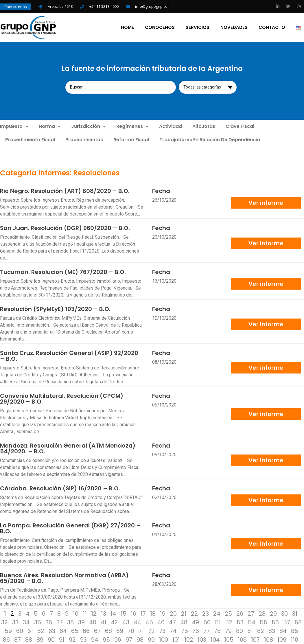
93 (83, 639)
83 (272, 631)
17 (143, 613)
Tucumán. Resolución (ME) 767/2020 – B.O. (63, 272)
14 (113, 613)
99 (151, 639)
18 (153, 613)
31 (295, 613)
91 (62, 639)
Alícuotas (204, 126)
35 (38, 622)
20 (173, 613)
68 (108, 631)
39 (81, 622)
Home (128, 27)
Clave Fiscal (240, 126)
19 (163, 613)
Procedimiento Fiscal (30, 139)
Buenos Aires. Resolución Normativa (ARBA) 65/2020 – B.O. (64, 578)
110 (294, 639)
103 (202, 639)
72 (151, 631)
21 (184, 613)
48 (184, 622)
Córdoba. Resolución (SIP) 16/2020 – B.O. (60, 488)
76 (196, 631)
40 (93, 622)
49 (195, 622)
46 (161, 622)
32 (4, 622)
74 (173, 631)
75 (185, 631)
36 (49, 622)
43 (126, 622)
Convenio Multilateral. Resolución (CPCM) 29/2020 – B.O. (62, 398)
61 (30, 631)
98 (140, 639)
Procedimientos (84, 139)
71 (141, 631)
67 (97, 631)
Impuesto (14, 126)
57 (287, 622)
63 (52, 631)
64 (63, 631)
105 (229, 639)
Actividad (171, 126)
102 (189, 639)
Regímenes (132, 126)
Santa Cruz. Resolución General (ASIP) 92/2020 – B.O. (69, 356)
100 (164, 639)
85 (295, 631)
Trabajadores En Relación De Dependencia (210, 139)
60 (20, 631)
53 (240, 622)
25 (228, 613)
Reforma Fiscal (131, 139)
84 (283, 631)
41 (104, 622)
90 (51, 639)
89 (40, 639)
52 (229, 622)
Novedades (235, 27)
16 (133, 613)
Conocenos (160, 27)
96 (118, 639)
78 (217, 631)
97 (129, 639)
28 (262, 613)
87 (17, 639)
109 (282, 639)
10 (76, 613)
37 (60, 622)
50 (207, 622)
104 (215, 639)
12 (94, 613)
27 (251, 613)
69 (120, 631)
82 (261, 631)
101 (176, 639)
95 (106, 639)
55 (264, 622)
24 (217, 613)
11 (85, 613)
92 (72, 639)
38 (70, 622)
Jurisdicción (89, 126)
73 (162, 631)
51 (218, 622)
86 (6, 639)
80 (239, 631)
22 (194, 613)
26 (240, 613)
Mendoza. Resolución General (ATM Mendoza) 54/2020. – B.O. (68, 448)
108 (269, 639)
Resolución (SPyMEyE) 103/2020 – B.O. (55, 309)
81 (250, 631)
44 (137, 622)
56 (275, 622)
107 (255, 639)
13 (104, 613)
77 (207, 631)
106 (242, 639)
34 (26, 622)
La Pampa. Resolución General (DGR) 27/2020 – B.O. (70, 528)
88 (29, 639)
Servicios (198, 27)
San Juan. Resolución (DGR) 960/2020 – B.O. (65, 228)
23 (206, 613)
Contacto (272, 27)
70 (131, 631)
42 (114, 622)
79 (228, 631)
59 (8, 631)
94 (95, 639)
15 (124, 613)
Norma (50, 126)
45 (149, 622)
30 (284, 613)
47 (172, 622)
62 (41, 631)
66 (86, 631)
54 (252, 622)
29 (273, 613)
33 (15, 622)
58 (298, 622)
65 (75, 631)
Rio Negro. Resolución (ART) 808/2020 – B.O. (65, 191)
